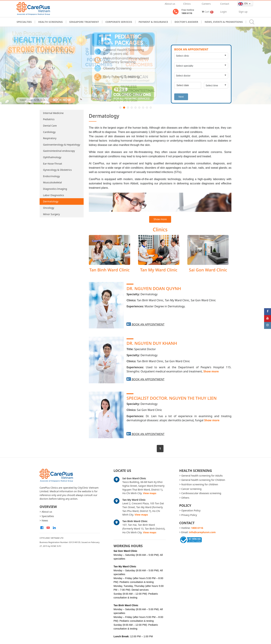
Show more (160, 219)
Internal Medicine (53, 113)
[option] (135, 66)
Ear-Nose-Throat (53, 164)
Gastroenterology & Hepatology (62, 145)
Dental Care (50, 126)
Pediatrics (49, 119)
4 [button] (132, 108)
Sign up (243, 12)
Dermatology (51, 201)
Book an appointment (148, 324)
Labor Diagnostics (53, 195)
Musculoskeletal (52, 182)
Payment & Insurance (153, 22)
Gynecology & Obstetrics (57, 170)
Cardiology (49, 132)
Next (181, 97)
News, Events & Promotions (224, 22)
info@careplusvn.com (202, 532)
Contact (225, 4)
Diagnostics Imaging (55, 189)
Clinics (187, 4)
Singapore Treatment (84, 22)
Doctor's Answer (186, 22)
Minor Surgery (51, 214)
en (243, 3)
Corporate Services (119, 22)
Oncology (49, 208)
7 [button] (143, 108)
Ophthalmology (52, 157)
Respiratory (50, 138)
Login (223, 12)
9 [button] (151, 108)
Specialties (24, 22)
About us (170, 4)
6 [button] (139, 108)
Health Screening (50, 22)
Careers (206, 4)
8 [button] (147, 108)
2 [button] (124, 108)
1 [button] (120, 108)
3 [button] (128, 108)
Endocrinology (51, 176)
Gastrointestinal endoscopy (59, 151)
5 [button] (135, 108)
